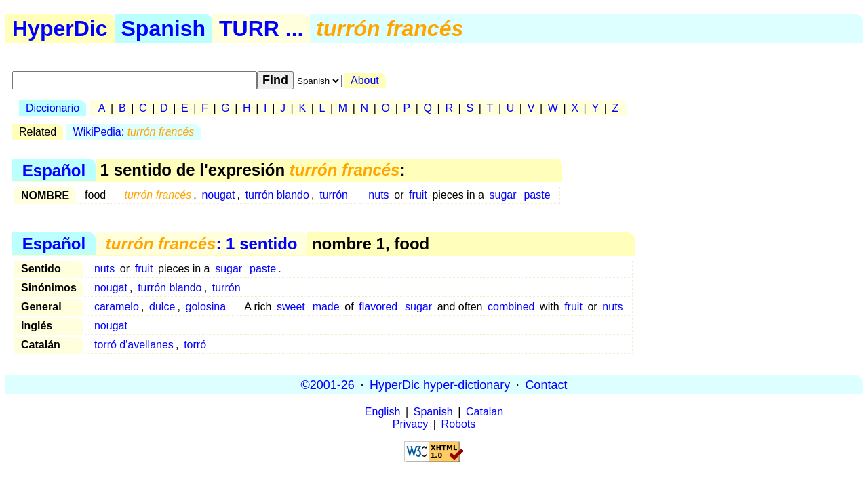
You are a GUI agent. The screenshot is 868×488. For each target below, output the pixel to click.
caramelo (117, 307)
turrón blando (277, 195)
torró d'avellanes (134, 345)
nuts (378, 195)
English (382, 412)
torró (195, 345)
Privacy (410, 424)
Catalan (485, 412)
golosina (206, 307)
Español (54, 170)
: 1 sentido (202, 244)
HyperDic (60, 28)
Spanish (163, 28)
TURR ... (261, 28)
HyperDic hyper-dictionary (440, 384)
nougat (218, 195)
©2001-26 (328, 384)
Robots (459, 424)
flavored (378, 307)
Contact (546, 384)
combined (511, 307)
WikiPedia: (134, 132)
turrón (334, 195)
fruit (418, 195)
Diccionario (53, 108)
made (326, 307)
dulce (162, 307)
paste (537, 195)
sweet (291, 307)
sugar (503, 195)
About (365, 80)
